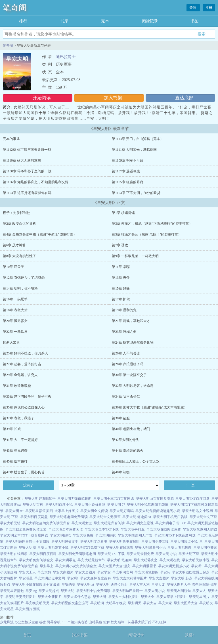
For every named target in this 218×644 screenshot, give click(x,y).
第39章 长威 (12, 429)
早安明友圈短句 (179, 591)
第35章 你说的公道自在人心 (24, 407)
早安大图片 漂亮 (28, 609)
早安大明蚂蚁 (105, 535)
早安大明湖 (27, 548)
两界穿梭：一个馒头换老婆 (67, 622)
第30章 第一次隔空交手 (129, 375)
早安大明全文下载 (204, 517)
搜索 (202, 34)
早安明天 (135, 603)
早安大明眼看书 (144, 566)
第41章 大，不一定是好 (20, 440)
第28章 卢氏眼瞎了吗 (128, 364)
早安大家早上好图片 (172, 597)
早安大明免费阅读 (155, 542)
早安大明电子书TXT (170, 523)
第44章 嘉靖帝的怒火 (128, 451)
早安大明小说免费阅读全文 (76, 566)
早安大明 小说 (166, 554)
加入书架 (113, 98)
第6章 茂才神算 (14, 245)
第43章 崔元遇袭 (15, 451)
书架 (195, 21)
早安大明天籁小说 (196, 560)
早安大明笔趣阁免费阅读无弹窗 (46, 523)
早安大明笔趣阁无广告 (135, 535)
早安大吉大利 (139, 585)
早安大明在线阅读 (14, 554)
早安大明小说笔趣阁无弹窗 (148, 505)
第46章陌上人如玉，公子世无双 (136, 461)
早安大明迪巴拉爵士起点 (191, 572)
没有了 (28, 485)
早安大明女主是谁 (140, 523)
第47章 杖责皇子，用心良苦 (24, 472)
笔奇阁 (15, 8)
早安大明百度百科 (43, 554)
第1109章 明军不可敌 (128, 160)
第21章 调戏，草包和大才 (131, 321)
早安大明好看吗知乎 (40, 499)
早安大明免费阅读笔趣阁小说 (158, 511)
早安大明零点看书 (94, 542)
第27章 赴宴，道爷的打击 (22, 364)
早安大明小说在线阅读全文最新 (36, 585)
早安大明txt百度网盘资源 (155, 499)
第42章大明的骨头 (125, 440)
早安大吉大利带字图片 (130, 578)
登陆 (193, 8)
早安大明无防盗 (179, 548)
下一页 (190, 485)
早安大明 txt (14, 511)
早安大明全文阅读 (94, 511)
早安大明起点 (49, 591)
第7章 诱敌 (120, 245)
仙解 (106, 622)
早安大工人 (27, 572)
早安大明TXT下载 (111, 554)
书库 (64, 21)
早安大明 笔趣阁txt (137, 517)
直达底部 (184, 98)
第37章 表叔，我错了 (19, 418)
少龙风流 (7, 622)
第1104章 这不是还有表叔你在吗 (27, 193)
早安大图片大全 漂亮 (115, 566)
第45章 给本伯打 (15, 461)
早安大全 (148, 597)
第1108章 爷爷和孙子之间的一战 (27, 171)
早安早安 (104, 572)
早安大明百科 (33, 505)
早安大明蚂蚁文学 (65, 542)
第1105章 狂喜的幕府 (128, 182)
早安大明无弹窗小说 (53, 548)
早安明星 (26, 578)
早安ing (31, 591)
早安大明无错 (10, 523)
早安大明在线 (170, 560)
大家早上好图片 (67, 511)
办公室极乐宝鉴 (26, 622)
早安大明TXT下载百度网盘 (175, 535)
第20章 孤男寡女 (15, 321)
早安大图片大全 (186, 603)
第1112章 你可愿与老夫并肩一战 (27, 150)
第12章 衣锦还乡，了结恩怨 (24, 278)
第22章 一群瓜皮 (15, 332)
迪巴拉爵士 (66, 57)
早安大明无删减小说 (174, 566)
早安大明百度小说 (59, 505)
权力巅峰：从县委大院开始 (131, 622)
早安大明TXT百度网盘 (192, 499)
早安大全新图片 (50, 597)
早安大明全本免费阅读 (65, 529)
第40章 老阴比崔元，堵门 (131, 429)
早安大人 (199, 591)
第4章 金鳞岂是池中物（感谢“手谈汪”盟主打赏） (40, 234)
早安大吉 (150, 603)
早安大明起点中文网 (50, 578)
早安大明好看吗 (122, 511)
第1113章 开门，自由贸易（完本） (138, 139)
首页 (27, 635)
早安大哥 (100, 597)
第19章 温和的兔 (124, 310)
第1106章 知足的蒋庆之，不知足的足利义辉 (36, 182)
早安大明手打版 (133, 529)
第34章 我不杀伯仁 (126, 397)
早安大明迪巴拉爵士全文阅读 (27, 542)
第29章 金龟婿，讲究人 (20, 375)
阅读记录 (150, 21)
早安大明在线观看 (120, 548)
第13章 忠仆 (121, 278)
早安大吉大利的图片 (124, 597)
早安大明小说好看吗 (90, 505)
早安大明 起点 (182, 578)
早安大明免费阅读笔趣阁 (77, 554)
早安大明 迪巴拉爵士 (112, 585)
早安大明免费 (83, 535)
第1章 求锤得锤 (123, 213)
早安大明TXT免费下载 (87, 548)
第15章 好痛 (121, 288)
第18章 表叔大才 (15, 310)
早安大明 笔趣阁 (120, 560)
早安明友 (206, 603)
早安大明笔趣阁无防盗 (200, 529)
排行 (23, 21)
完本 (105, 21)
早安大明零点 (65, 560)
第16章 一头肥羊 (15, 299)
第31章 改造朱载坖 (17, 386)
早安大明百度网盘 (34, 517)
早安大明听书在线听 (124, 542)
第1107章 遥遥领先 (126, 171)
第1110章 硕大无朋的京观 (22, 160)
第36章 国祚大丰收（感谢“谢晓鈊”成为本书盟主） (150, 407)
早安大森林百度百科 (96, 578)
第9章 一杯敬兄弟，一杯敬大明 (135, 256)
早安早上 (47, 566)
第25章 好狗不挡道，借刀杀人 (25, 353)
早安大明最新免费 (140, 554)
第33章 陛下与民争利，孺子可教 (27, 397)
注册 (209, 8)
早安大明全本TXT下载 (102, 529)
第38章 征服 (121, 418)
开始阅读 (42, 98)
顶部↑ (190, 635)
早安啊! (73, 578)
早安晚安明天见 (37, 603)
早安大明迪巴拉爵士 (127, 591)
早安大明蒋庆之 (146, 560)
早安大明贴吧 (60, 535)
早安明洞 (97, 603)
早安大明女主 (82, 523)
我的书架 (80, 635)
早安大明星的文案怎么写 (70, 603)
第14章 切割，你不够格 (20, 288)
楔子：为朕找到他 (16, 213)
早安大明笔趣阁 (146, 572)
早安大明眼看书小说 (150, 548)
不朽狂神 (159, 622)
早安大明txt (86, 585)
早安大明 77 (116, 505)
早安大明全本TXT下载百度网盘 (24, 535)
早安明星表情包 (12, 591)
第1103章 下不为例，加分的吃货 (136, 193)
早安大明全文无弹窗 (105, 517)
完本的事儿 (11, 139)
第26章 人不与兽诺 (126, 353)
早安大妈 (44, 572)
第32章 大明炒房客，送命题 (133, 386)
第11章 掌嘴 (121, 267)
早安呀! (197, 566)
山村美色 (95, 622)
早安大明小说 (155, 591)
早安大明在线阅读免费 (164, 529)
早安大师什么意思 (77, 597)
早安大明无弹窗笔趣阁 (75, 499)
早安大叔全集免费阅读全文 (26, 529)
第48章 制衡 (121, 472)
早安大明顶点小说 (184, 542)
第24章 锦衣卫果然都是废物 (133, 342)
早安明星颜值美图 (39, 511)
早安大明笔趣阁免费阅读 (69, 517)
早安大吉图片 (159, 578)
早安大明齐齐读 (205, 548)
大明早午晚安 (116, 603)
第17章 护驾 (121, 299)
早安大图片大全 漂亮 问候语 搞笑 (192, 585)
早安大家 (165, 603)
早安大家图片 (63, 572)
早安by (165, 572)
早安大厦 (158, 585)
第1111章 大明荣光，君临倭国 (134, 150)
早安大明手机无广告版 (170, 517)
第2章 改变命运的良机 (19, 224)
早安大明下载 (189, 554)
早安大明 (68, 591)
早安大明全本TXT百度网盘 (114, 499)
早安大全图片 (85, 572)
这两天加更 (11, 342)
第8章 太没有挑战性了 (19, 256)
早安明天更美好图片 (21, 597)
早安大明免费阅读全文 (36, 560)
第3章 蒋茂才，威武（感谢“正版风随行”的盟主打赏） (152, 224)
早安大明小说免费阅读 (93, 591)
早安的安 (68, 585)
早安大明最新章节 (91, 560)
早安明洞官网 (123, 572)
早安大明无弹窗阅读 (109, 523)
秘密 (43, 622)
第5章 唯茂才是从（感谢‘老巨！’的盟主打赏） (147, 234)
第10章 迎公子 (13, 267)
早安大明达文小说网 (197, 511)
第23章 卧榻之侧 (124, 332)
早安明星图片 (199, 597)
